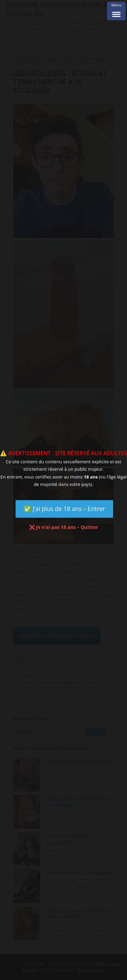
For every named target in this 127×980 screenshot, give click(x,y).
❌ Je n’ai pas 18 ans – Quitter (64, 527)
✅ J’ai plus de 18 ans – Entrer (64, 509)
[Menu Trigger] (116, 11)
